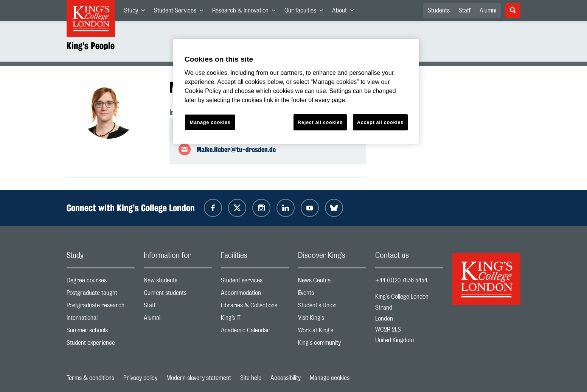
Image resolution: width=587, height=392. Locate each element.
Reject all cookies (320, 122)
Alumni (488, 11)
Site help (251, 378)
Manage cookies (330, 378)
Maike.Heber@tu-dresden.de (236, 149)
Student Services (181, 12)
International (101, 320)
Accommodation (255, 295)
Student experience (101, 345)
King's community (332, 345)
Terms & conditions (90, 378)
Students (439, 11)
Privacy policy (140, 378)
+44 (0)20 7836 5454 (401, 280)
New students (178, 282)
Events (332, 295)
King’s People (91, 46)
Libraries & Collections (255, 307)
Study (137, 12)
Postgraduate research (101, 307)
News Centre (332, 282)
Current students (178, 295)
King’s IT (255, 320)
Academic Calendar (255, 332)
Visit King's (332, 320)
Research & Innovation (246, 12)
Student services (255, 282)
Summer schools (101, 332)
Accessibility (286, 378)
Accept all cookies (380, 122)
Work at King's (332, 332)
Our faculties (306, 12)
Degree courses (101, 282)
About (345, 12)
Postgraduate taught (101, 295)
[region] (296, 92)
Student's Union (332, 307)
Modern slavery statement (199, 378)
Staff (465, 11)
